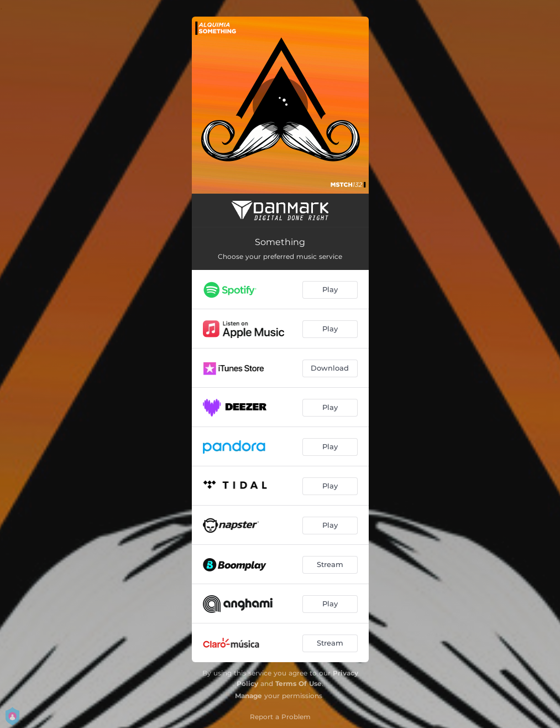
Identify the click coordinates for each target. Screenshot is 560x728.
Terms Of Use (299, 683)
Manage (248, 696)
